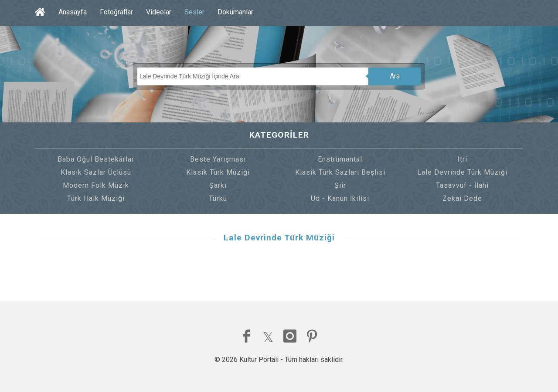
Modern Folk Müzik (96, 185)
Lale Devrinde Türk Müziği (462, 172)
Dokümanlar (235, 12)
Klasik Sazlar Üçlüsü (96, 172)
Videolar (159, 12)
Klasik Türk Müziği (218, 172)
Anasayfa (73, 12)
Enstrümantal (340, 159)
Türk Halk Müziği (96, 198)
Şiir (340, 185)
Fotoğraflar (116, 12)
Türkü (218, 198)
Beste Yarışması (218, 159)
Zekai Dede (462, 198)
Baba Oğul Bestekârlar (96, 159)
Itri (462, 159)
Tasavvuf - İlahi (462, 185)
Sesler (194, 12)
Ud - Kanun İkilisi (340, 198)
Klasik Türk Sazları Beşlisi (340, 172)
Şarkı (218, 185)
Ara (395, 76)
